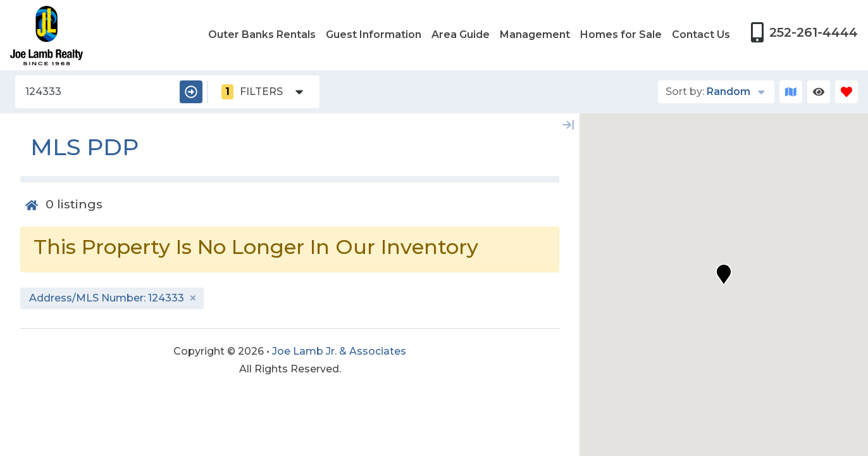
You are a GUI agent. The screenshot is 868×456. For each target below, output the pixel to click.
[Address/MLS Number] (95, 92)
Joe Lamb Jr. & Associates (339, 351)
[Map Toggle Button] (791, 92)
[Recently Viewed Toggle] (819, 92)
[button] (724, 274)
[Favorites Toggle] (846, 92)
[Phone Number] (804, 32)
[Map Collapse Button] (568, 125)
